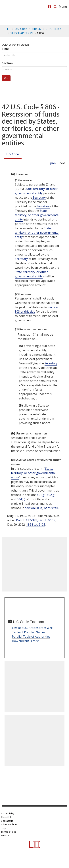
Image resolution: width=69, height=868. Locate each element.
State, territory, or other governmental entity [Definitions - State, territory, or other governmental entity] (36, 191)
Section (7, 63)
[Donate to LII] (49, 7)
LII (9, 29)
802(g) (51, 495)
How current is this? (25, 641)
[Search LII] (55, 7)
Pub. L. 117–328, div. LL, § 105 (36, 520)
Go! (6, 78)
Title (5, 49)
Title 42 (36, 29)
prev (53, 163)
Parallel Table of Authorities (31, 637)
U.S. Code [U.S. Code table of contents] (21, 29)
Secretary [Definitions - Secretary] (39, 198)
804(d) (21, 499)
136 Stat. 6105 (36, 525)
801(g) (41, 495)
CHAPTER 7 (53, 29)
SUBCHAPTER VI (22, 33)
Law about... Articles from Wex (32, 628)
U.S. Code (13, 154)
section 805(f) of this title (42, 508)
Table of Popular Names (29, 632)
